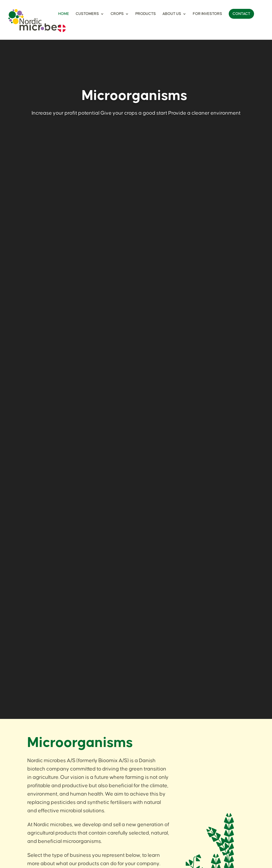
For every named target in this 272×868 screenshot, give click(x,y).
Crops (117, 14)
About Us (172, 14)
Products (146, 14)
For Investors (207, 14)
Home (64, 14)
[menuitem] (62, 32)
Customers (87, 14)
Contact (241, 14)
